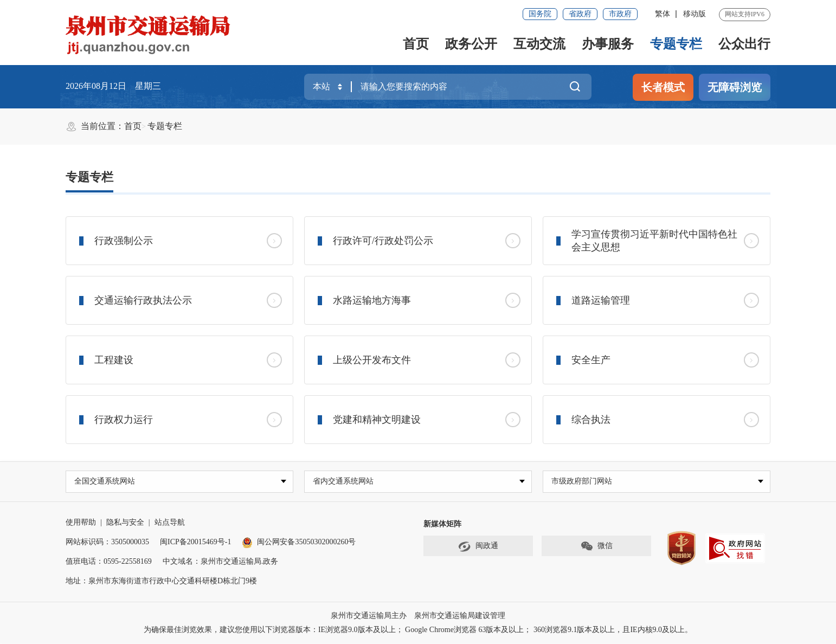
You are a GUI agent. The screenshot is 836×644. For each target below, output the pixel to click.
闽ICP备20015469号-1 (195, 542)
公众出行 (744, 44)
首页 (416, 44)
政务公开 (471, 44)
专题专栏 (676, 44)
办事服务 (608, 44)
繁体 (663, 14)
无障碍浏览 (735, 87)
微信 (596, 547)
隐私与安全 (125, 523)
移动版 (694, 14)
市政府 (620, 14)
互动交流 (539, 44)
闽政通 (478, 547)
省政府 (580, 14)
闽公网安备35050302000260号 (299, 542)
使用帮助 (81, 523)
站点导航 (170, 523)
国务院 (540, 14)
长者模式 (663, 87)
